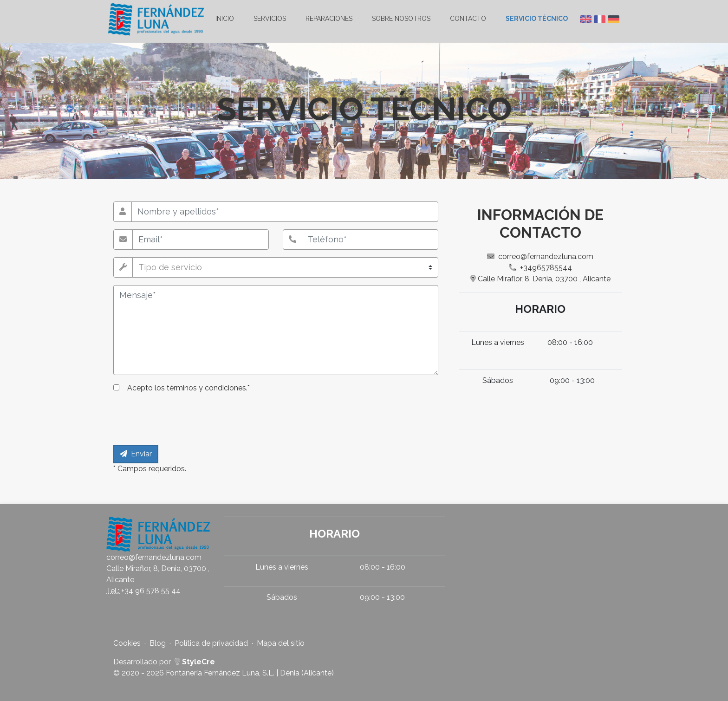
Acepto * (188, 388)
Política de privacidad (211, 643)
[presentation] (184, 419)
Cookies (127, 643)
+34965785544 (540, 268)
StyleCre (195, 662)
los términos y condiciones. (201, 388)
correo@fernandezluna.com (540, 256)
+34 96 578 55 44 (151, 591)
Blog (158, 643)
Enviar (136, 454)
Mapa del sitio (281, 643)
